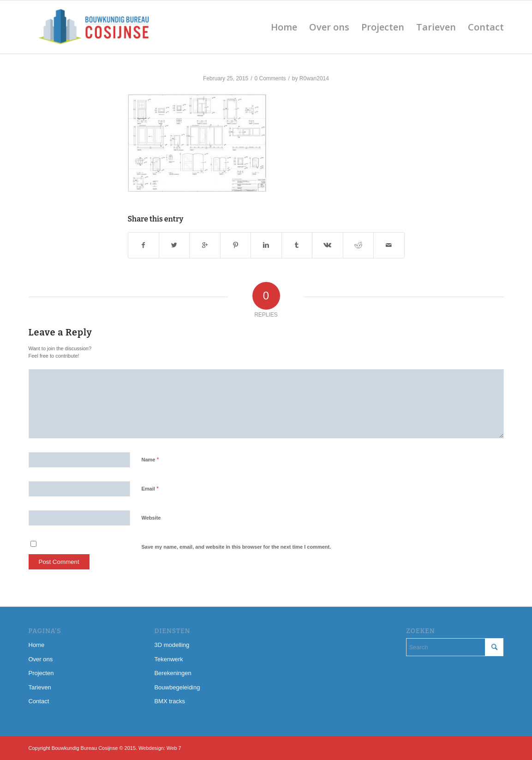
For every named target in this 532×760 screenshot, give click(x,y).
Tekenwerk (168, 659)
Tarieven (40, 687)
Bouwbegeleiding (177, 687)
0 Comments (270, 78)
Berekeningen (173, 673)
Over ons (41, 659)
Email (150, 488)
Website (151, 518)
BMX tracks (169, 701)
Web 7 (174, 748)
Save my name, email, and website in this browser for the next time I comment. (236, 547)
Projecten (41, 673)
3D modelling (172, 645)
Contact (39, 701)
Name (150, 459)
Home (37, 645)
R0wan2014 (314, 78)
